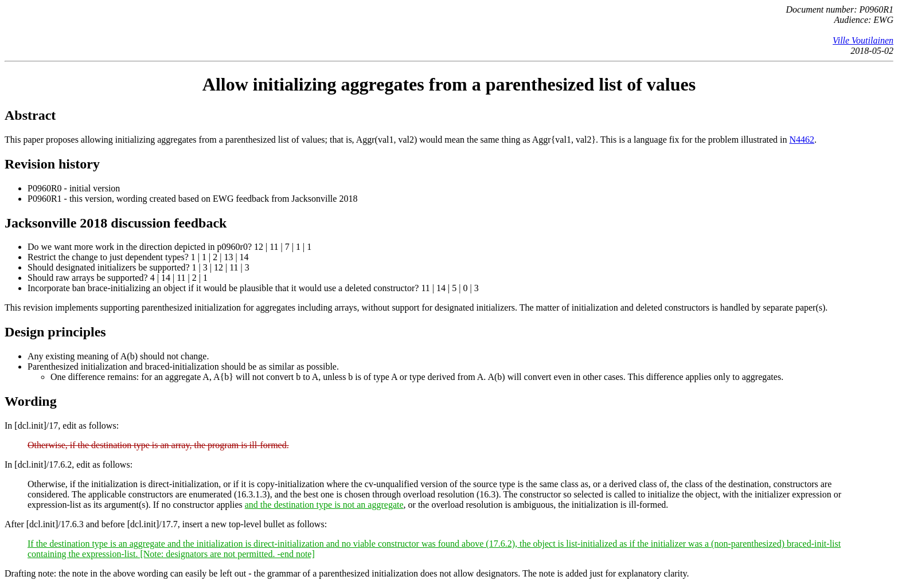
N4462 (802, 140)
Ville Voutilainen (863, 40)
